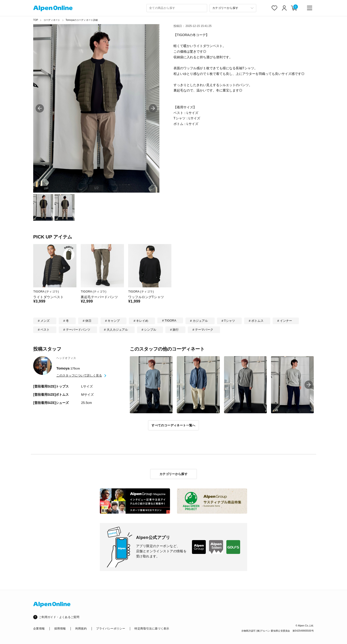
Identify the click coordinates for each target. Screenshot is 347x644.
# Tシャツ (228, 321)
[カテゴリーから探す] (233, 8)
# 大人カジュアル (116, 330)
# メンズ (44, 321)
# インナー (285, 321)
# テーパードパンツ (77, 330)
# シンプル (149, 330)
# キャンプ (113, 321)
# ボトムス (256, 321)
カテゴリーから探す (174, 474)
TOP (36, 20)
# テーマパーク (203, 330)
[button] (153, 108)
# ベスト (44, 330)
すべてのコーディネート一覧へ (173, 425)
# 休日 (87, 321)
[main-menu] (310, 8)
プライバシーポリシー (111, 629)
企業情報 (39, 629)
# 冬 (66, 321)
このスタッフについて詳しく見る (79, 375)
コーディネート (52, 20)
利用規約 (81, 629)
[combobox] (177, 8)
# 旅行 (174, 330)
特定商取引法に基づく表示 (152, 629)
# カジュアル (199, 321)
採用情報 (60, 629)
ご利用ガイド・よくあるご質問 (59, 617)
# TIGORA (169, 320)
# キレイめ (141, 321)
